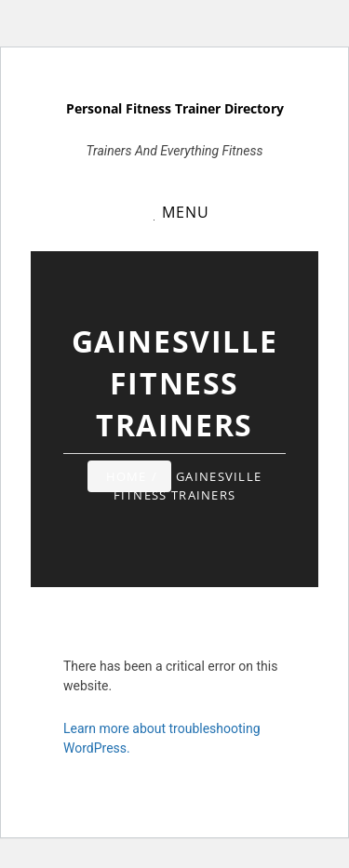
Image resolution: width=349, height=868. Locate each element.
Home (127, 476)
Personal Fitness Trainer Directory (175, 108)
